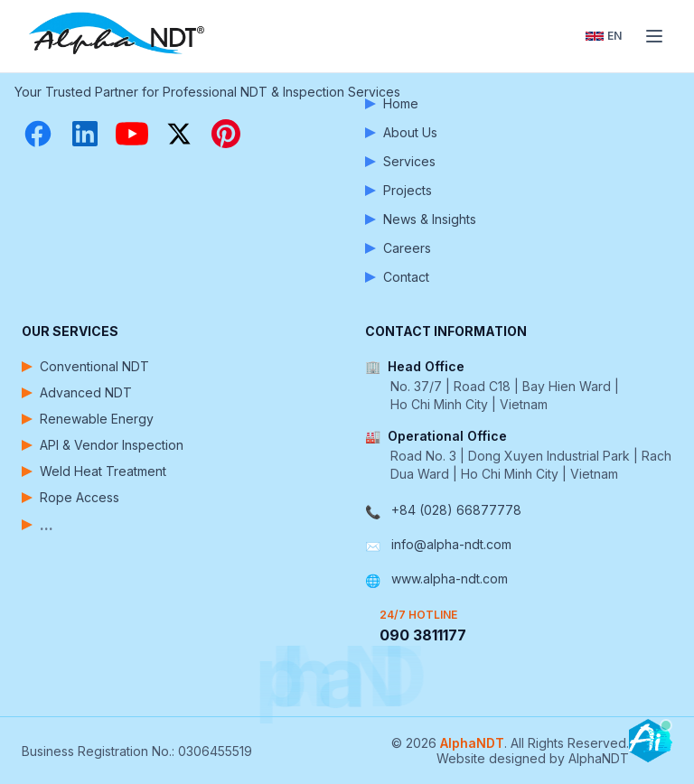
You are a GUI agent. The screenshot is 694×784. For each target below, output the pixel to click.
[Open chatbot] (651, 741)
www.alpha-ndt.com (450, 579)
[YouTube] (132, 134)
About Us (401, 132)
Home (392, 103)
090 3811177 (423, 635)
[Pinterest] (226, 134)
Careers (398, 248)
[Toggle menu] (654, 36)
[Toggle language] (604, 36)
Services (400, 161)
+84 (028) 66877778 (456, 510)
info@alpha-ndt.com (451, 544)
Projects (399, 190)
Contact (397, 277)
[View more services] (175, 525)
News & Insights (421, 219)
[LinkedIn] (85, 134)
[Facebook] (38, 134)
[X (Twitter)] (179, 134)
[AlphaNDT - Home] (119, 36)
